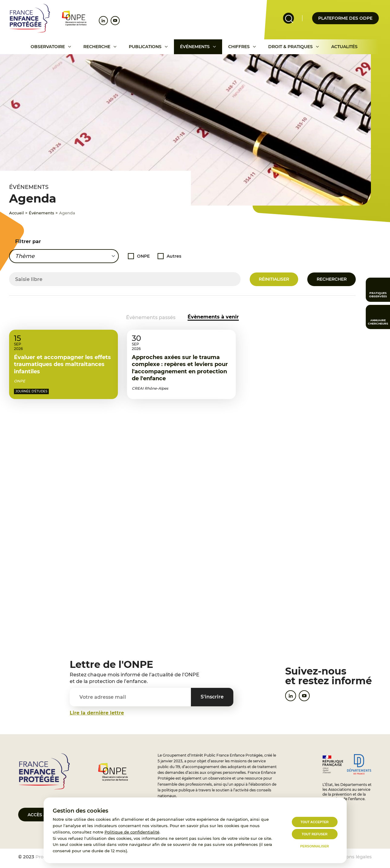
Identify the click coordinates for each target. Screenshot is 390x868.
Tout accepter (315, 822)
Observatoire (48, 47)
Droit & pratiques (290, 47)
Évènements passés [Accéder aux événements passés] (151, 317)
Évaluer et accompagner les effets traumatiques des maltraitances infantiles (62, 379)
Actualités (344, 47)
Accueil (17, 213)
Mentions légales (352, 857)
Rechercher (332, 279)
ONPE (143, 256)
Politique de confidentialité (132, 832)
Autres (174, 256)
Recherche (97, 47)
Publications (145, 47)
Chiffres (239, 47)
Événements (195, 47)
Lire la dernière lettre (97, 713)
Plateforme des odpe (345, 18)
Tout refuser (314, 834)
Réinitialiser (274, 279)
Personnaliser (315, 846)
